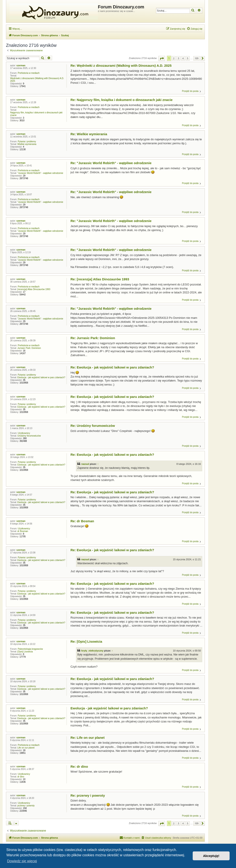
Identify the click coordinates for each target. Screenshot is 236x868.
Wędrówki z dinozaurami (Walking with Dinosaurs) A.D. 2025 (37, 80)
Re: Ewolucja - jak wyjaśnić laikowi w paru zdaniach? (112, 367)
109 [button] (197, 58)
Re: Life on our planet (88, 738)
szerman (21, 66)
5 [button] (188, 58)
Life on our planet (26, 748)
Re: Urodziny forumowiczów (93, 426)
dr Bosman (23, 531)
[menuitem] (195, 29)
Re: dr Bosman (82, 521)
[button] (162, 58)
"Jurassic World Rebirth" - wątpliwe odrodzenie (40, 173)
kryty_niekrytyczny (92, 651)
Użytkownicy (24, 433)
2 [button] (174, 58)
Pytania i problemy (27, 142)
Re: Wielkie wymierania (89, 134)
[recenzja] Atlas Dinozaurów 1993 (34, 289)
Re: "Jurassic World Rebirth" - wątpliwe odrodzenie (111, 163)
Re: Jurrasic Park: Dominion (93, 338)
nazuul (85, 464)
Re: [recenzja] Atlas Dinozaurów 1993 (100, 279)
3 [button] (178, 58)
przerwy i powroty (26, 806)
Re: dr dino (79, 766)
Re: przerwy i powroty (88, 795)
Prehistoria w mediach (29, 73)
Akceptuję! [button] (211, 856)
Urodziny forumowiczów (29, 436)
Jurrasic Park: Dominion (29, 348)
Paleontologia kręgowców (30, 649)
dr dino (21, 777)
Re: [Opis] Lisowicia (86, 641)
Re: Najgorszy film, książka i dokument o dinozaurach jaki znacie (122, 100)
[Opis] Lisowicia (25, 652)
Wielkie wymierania (27, 144)
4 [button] (183, 58)
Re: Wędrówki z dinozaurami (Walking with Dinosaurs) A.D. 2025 (121, 66)
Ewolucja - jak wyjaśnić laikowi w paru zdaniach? (41, 377)
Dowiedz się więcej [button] (22, 861)
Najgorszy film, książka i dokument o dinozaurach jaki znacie (36, 114)
